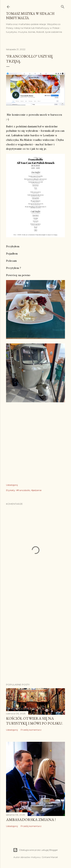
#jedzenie (36, 490)
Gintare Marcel (50, 857)
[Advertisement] (35, 638)
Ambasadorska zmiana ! (31, 820)
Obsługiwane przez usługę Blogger (35, 850)
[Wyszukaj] (63, 6)
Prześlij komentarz (31, 730)
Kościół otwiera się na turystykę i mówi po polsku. (34, 721)
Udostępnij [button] (12, 485)
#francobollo (23, 490)
